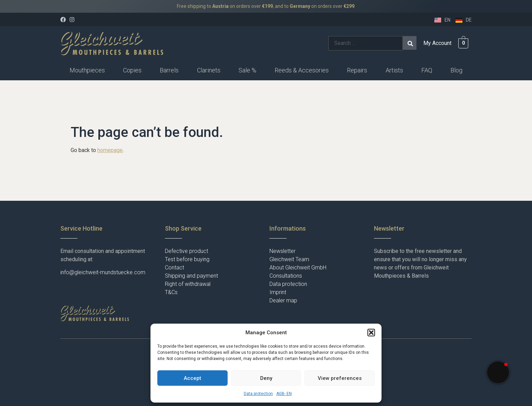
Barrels (169, 70)
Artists (394, 70)
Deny (266, 378)
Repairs (357, 70)
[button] (371, 333)
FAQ (427, 70)
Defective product (186, 251)
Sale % (247, 70)
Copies (132, 70)
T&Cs (171, 292)
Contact (174, 268)
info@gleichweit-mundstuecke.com (103, 272)
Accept (192, 378)
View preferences (340, 378)
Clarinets (209, 70)
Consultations (286, 276)
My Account (437, 43)
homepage (110, 150)
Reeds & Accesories (302, 70)
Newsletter (282, 251)
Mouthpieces (87, 70)
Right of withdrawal (188, 284)
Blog (456, 70)
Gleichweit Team (289, 259)
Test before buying (187, 259)
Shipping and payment (191, 276)
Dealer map (283, 300)
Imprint (278, 292)
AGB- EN (284, 394)
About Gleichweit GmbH (298, 268)
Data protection (258, 394)
